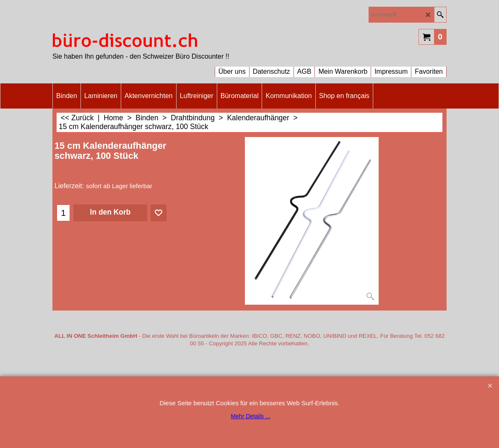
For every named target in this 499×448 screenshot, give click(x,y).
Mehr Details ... (250, 416)
